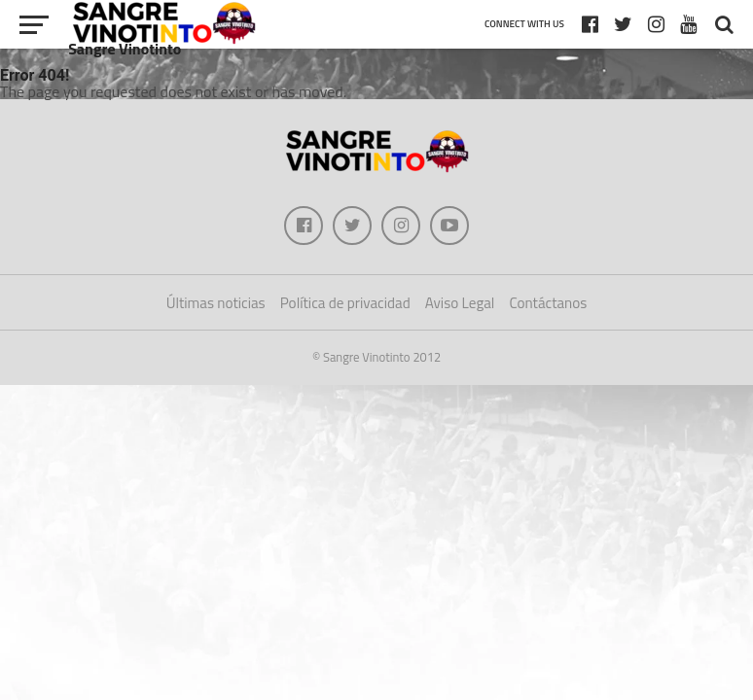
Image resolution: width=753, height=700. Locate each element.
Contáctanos (548, 303)
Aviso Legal (460, 303)
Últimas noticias (216, 303)
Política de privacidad (345, 303)
